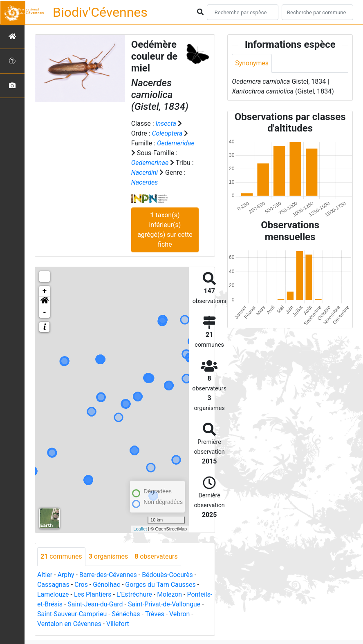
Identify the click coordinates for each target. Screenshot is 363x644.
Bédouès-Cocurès (168, 575)
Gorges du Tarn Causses (161, 585)
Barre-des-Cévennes (108, 575)
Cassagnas (53, 585)
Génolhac (107, 585)
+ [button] (45, 291)
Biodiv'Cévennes (100, 12)
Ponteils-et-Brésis (63, 604)
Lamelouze (53, 594)
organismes (109, 556)
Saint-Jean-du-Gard (121, 604)
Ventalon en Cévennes (95, 624)
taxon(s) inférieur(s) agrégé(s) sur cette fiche (165, 230)
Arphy (66, 575)
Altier (45, 575)
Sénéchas (160, 614)
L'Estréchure (135, 594)
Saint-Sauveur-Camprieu (106, 614)
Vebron (48, 624)
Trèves (189, 614)
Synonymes (252, 63)
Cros (81, 585)
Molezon (170, 594)
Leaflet (140, 529)
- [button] (45, 312)
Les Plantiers (93, 594)
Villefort (144, 624)
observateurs (157, 556)
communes (61, 556)
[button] (45, 302)
